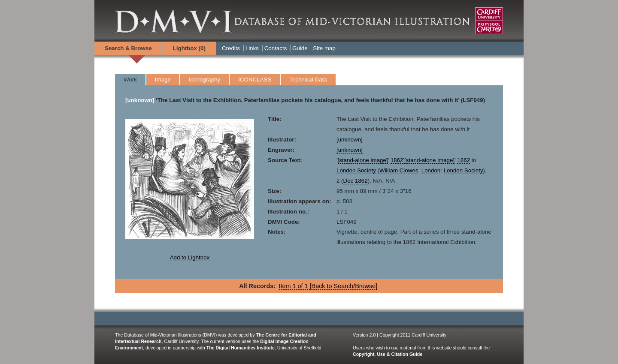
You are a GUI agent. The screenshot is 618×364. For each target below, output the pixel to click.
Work (130, 80)
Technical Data (308, 80)
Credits (231, 48)
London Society (356, 170)
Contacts (276, 48)
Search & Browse (128, 48)
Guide (300, 48)
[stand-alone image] (363, 160)
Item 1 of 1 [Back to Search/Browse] (328, 286)
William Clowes (399, 170)
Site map (324, 48)
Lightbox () (189, 48)
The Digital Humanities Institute (241, 348)
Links (252, 48)
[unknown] (140, 100)
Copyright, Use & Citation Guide (388, 354)
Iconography (204, 80)
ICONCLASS (255, 80)
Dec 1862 (356, 181)
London (431, 170)
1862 (397, 160)
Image (163, 80)
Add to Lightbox (190, 257)
